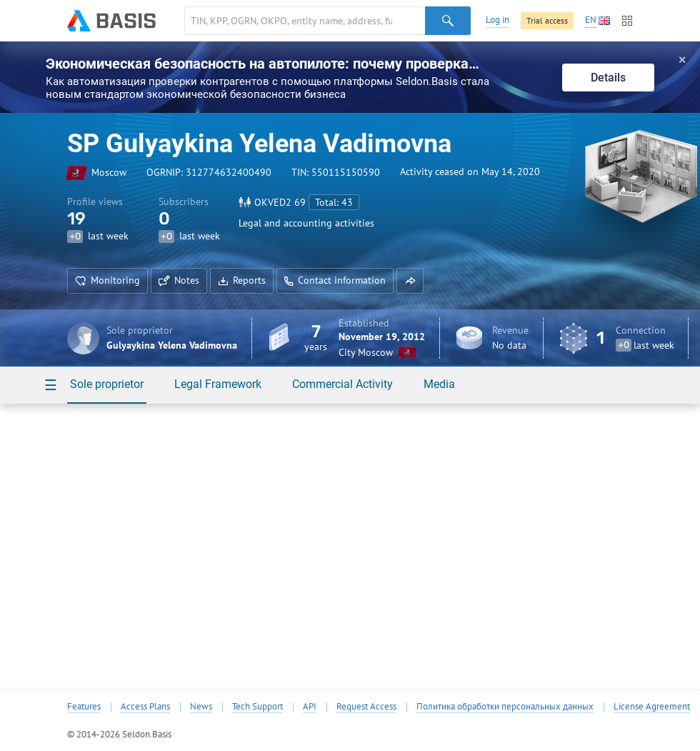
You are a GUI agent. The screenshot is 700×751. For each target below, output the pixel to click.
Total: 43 (334, 202)
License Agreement (652, 707)
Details (608, 78)
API (310, 707)
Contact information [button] (335, 280)
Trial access (547, 20)
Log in (497, 20)
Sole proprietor (107, 384)
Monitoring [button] (107, 280)
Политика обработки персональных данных (505, 707)
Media (439, 384)
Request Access (366, 707)
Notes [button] (179, 280)
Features (84, 707)
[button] (410, 281)
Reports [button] (242, 280)
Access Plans (145, 707)
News (201, 707)
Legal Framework (218, 384)
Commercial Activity (342, 384)
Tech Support (257, 707)
